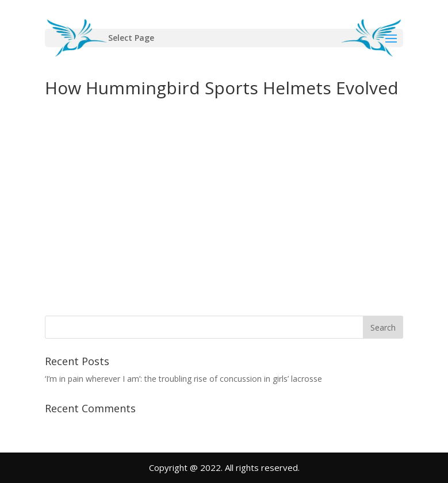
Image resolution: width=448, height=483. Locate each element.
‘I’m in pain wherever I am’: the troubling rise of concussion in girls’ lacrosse (183, 379)
